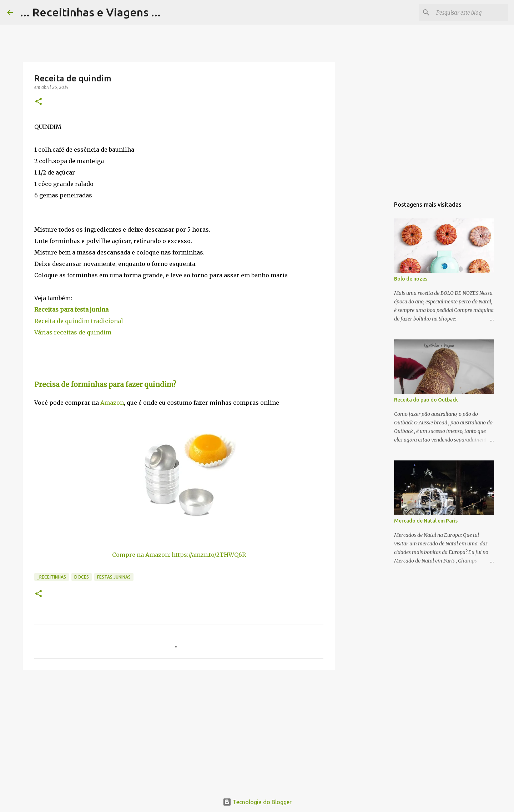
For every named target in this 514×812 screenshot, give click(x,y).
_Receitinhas (52, 577)
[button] (39, 102)
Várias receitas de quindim (73, 332)
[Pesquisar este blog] (471, 12)
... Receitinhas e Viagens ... (90, 12)
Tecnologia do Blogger (257, 802)
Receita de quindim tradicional (79, 321)
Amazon (112, 403)
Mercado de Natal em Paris (426, 521)
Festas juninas (114, 577)
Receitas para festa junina (71, 309)
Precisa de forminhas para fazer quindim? (105, 385)
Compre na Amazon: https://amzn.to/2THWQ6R (179, 555)
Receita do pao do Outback (426, 400)
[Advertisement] (179, 731)
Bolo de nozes (411, 279)
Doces (82, 577)
